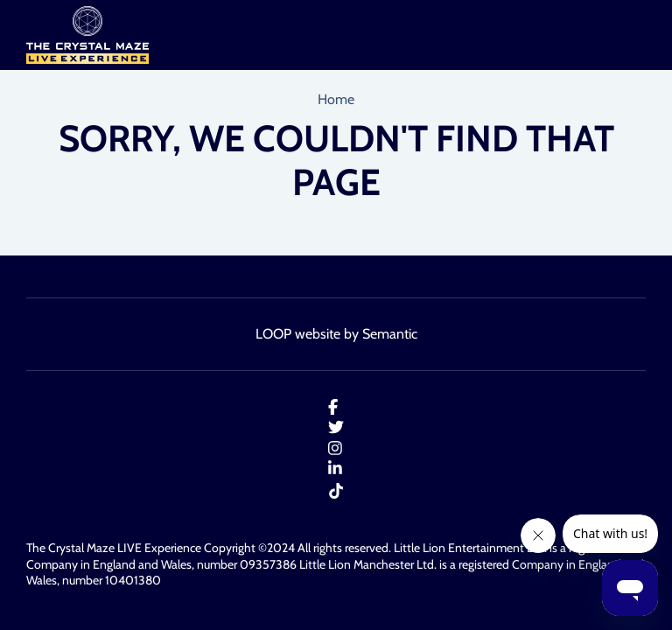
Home (336, 99)
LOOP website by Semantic (336, 334)
